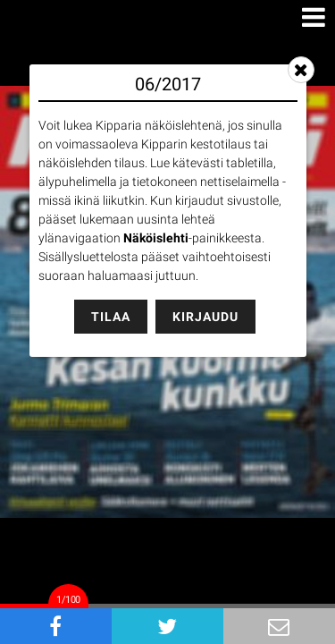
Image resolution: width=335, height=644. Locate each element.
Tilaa (111, 317)
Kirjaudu (205, 317)
